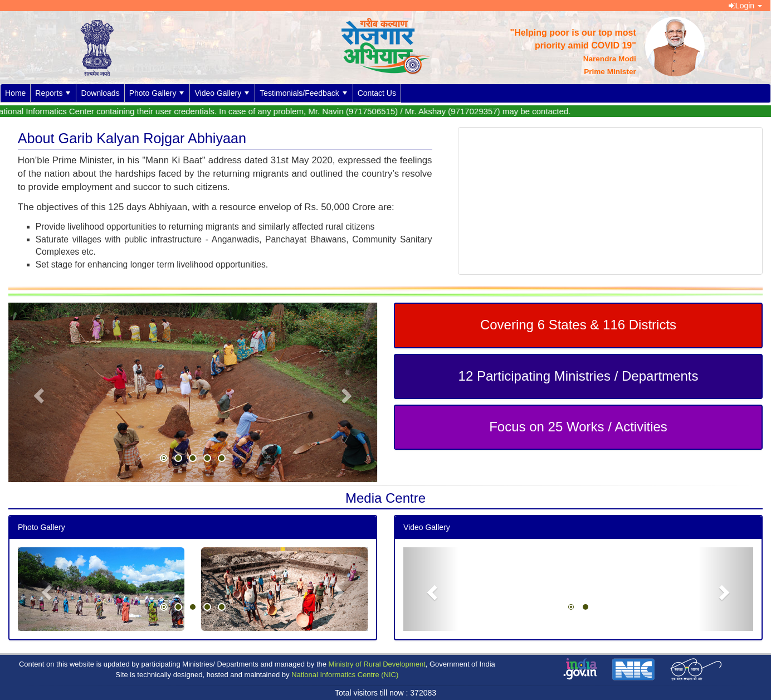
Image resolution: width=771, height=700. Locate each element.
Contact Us (377, 93)
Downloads (100, 93)
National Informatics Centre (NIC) (345, 675)
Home (15, 93)
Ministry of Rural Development (377, 664)
